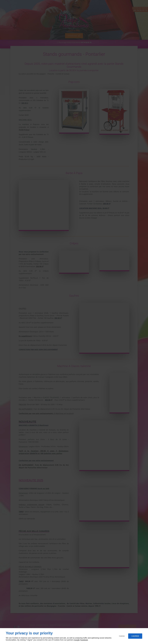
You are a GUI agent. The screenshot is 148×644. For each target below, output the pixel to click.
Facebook (84, 640)
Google (77, 640)
